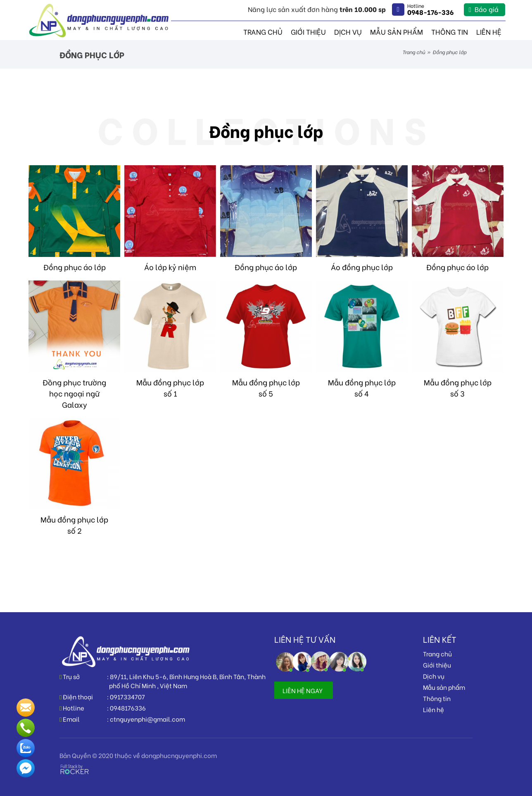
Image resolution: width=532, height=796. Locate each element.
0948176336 (128, 708)
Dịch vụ (358, 31)
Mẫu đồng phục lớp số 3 (458, 387)
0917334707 (127, 696)
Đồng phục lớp (266, 130)
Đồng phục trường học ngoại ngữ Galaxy (74, 393)
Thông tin (453, 31)
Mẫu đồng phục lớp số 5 (266, 387)
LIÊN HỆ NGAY (303, 690)
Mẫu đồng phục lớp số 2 (74, 525)
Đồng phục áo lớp (75, 267)
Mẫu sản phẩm (403, 31)
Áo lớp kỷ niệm (170, 267)
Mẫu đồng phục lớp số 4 (362, 387)
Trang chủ (278, 31)
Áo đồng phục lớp (362, 267)
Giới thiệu (320, 31)
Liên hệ (490, 31)
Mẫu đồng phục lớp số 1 (170, 387)
